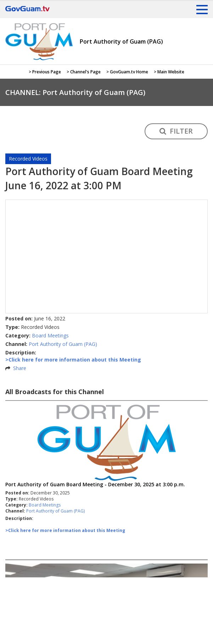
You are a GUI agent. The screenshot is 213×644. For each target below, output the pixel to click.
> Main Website (169, 72)
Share (20, 368)
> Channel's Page (84, 72)
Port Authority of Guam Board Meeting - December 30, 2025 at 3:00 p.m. (95, 484)
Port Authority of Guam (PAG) (63, 344)
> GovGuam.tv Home (127, 72)
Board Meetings (50, 335)
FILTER (176, 131)
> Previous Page (45, 72)
